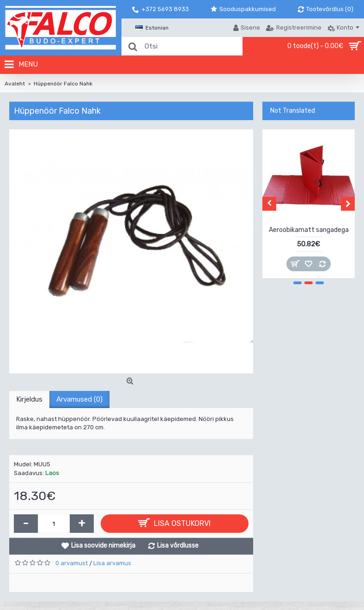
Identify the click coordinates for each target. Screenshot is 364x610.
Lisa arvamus (112, 563)
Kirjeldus (29, 399)
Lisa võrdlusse (178, 546)
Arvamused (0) (79, 399)
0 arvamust (72, 563)
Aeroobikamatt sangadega (309, 230)
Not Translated (293, 111)
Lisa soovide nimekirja (103, 546)
